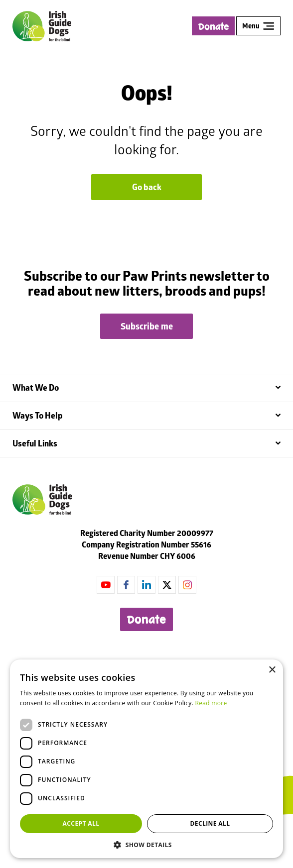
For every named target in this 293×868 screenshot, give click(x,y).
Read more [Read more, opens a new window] (211, 703)
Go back (147, 187)
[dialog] (146, 759)
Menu (258, 26)
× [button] (272, 670)
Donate (214, 27)
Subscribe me (147, 326)
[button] (146, 844)
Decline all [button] (210, 823)
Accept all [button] (81, 823)
